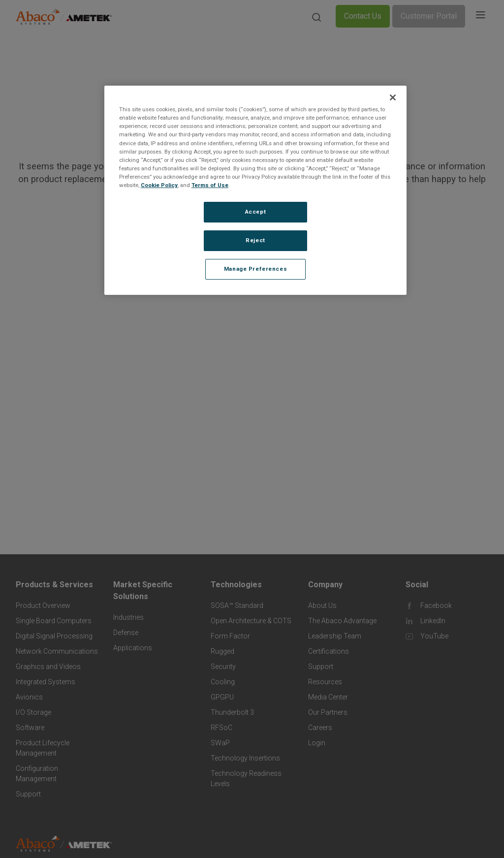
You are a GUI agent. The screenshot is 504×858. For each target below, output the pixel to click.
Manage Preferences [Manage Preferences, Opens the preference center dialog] (255, 269)
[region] (255, 190)
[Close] (393, 97)
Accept (255, 212)
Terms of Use (210, 185)
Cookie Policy (159, 185)
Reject (255, 240)
